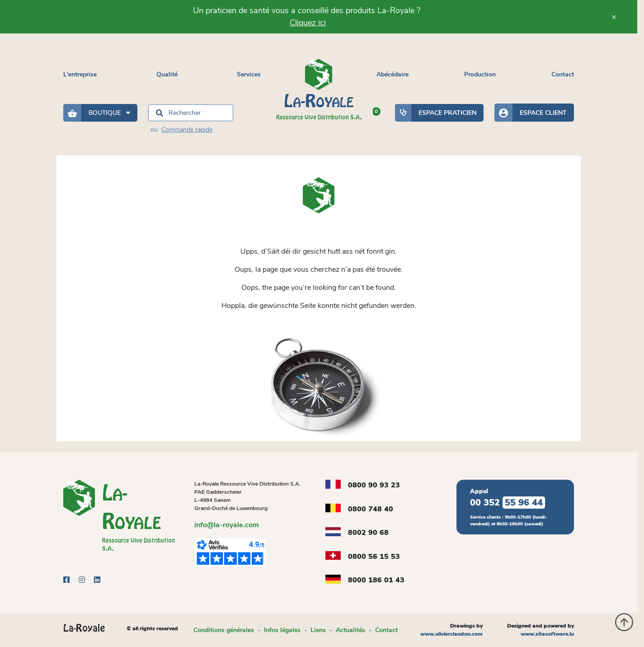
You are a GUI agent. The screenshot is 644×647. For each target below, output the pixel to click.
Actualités (350, 630)
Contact (563, 74)
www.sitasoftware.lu (547, 634)
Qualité (167, 74)
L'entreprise (80, 74)
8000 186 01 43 (376, 580)
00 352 (508, 503)
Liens (318, 630)
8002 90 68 (368, 533)
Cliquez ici (308, 23)
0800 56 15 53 (374, 557)
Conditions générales (224, 630)
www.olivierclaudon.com (451, 634)
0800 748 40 (371, 509)
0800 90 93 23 (374, 485)
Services (249, 74)
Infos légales (282, 630)
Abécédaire (393, 74)
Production (480, 74)
